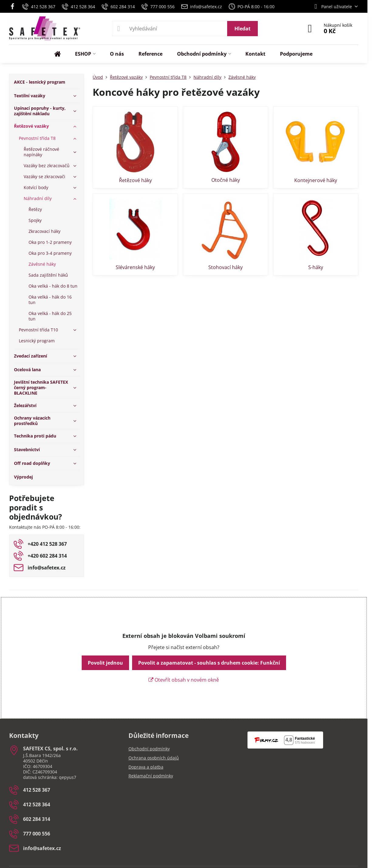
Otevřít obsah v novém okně (184, 680)
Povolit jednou (105, 663)
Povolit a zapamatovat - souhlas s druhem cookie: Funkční (209, 663)
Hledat (242, 29)
